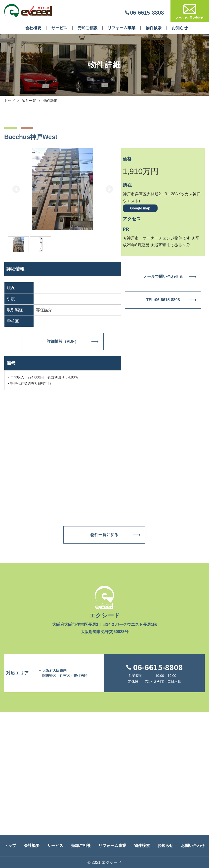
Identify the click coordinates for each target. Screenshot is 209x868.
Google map (140, 208)
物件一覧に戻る (104, 535)
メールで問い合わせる (163, 276)
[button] (16, 189)
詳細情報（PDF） (63, 341)
